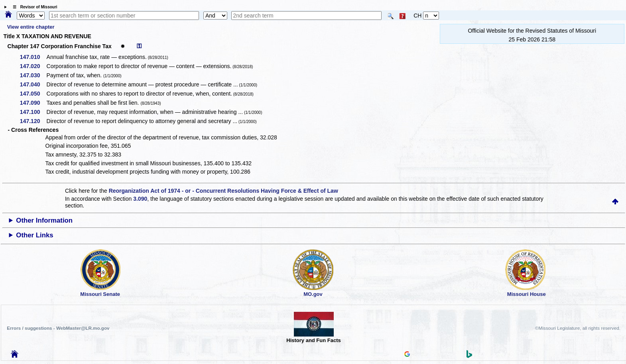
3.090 (140, 199)
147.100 (33, 112)
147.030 (33, 75)
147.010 (33, 57)
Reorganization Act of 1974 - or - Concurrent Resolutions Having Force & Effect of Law (223, 191)
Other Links (34, 235)
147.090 (33, 103)
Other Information (44, 220)
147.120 (33, 121)
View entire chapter (31, 27)
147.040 (33, 84)
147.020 (33, 66)
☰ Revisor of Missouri (33, 7)
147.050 (33, 94)
